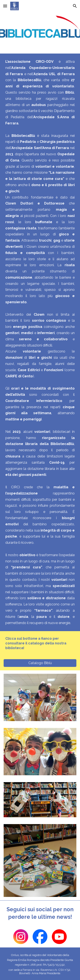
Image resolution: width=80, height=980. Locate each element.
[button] (5, 6)
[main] (40, 342)
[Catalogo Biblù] (40, 663)
